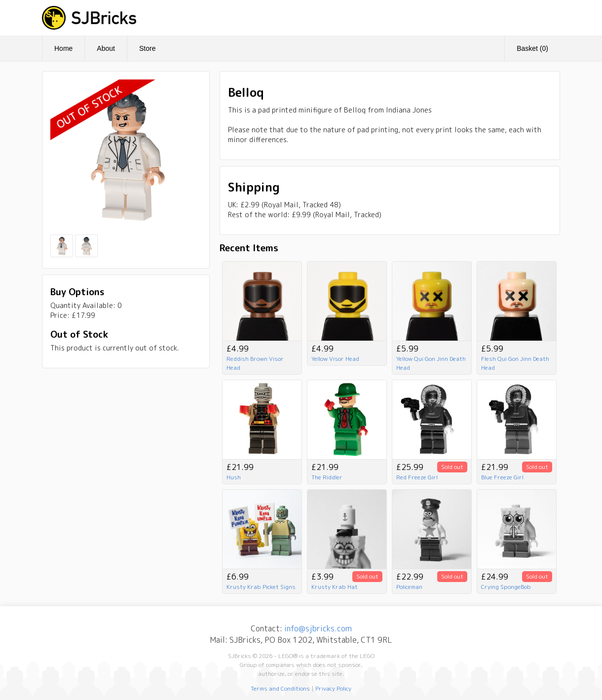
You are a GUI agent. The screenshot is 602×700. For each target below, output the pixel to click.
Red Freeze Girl (417, 477)
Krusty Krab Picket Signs (261, 587)
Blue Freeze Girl (502, 477)
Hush (234, 477)
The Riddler (327, 477)
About (106, 48)
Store (147, 48)
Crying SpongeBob (506, 587)
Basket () (532, 48)
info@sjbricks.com (318, 628)
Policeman (409, 587)
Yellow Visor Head (335, 359)
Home (63, 48)
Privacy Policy (333, 688)
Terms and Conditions (280, 688)
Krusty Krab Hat (335, 587)
